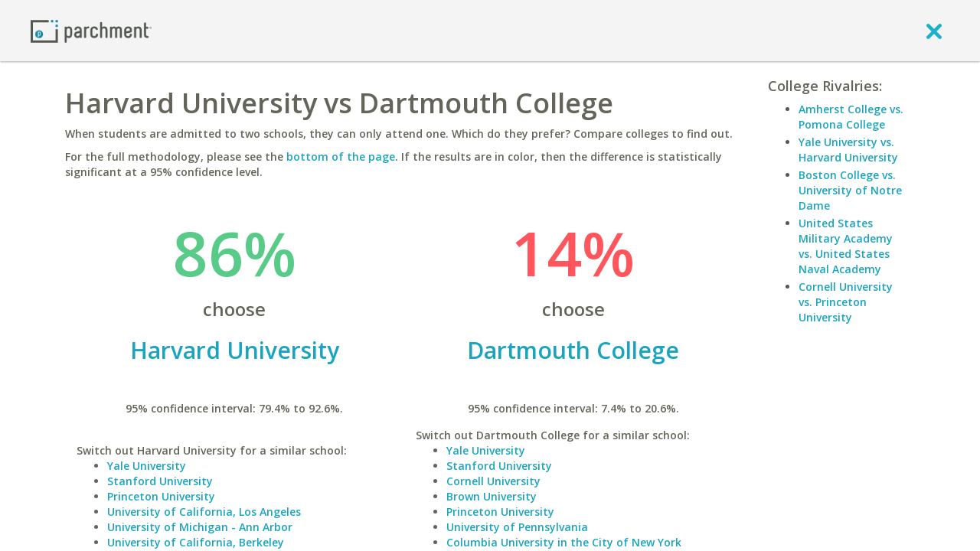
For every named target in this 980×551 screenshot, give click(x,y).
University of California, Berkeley (196, 542)
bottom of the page (341, 156)
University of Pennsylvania (517, 527)
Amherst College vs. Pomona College (851, 117)
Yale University (147, 466)
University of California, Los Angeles (204, 512)
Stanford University (160, 481)
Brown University (492, 496)
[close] (934, 31)
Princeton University (161, 496)
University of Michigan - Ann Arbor (200, 527)
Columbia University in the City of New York (564, 542)
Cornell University (493, 481)
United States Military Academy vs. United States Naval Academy (846, 246)
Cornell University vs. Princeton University (846, 302)
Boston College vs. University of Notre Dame (850, 190)
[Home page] (91, 30)
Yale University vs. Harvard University (848, 150)
